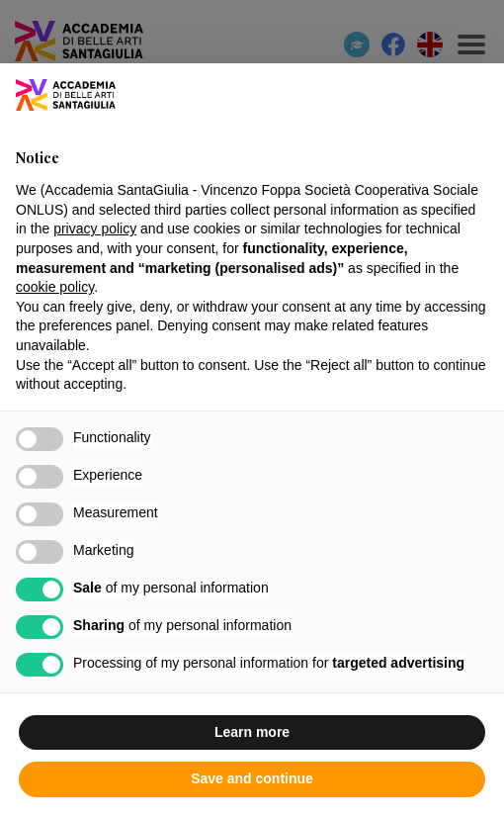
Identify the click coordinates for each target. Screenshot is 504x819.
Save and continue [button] (252, 778)
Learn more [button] (252, 732)
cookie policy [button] (55, 287)
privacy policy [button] (95, 228)
